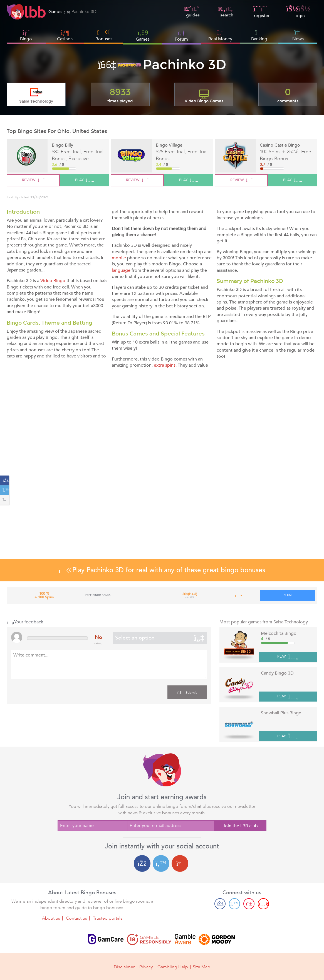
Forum (181, 35)
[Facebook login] (142, 863)
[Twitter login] (161, 863)
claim (288, 595)
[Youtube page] (263, 904)
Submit (187, 692)
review (33, 180)
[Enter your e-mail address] (171, 826)
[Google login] (180, 863)
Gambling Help (173, 967)
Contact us (76, 918)
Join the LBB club (240, 826)
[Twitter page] (234, 904)
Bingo (26, 39)
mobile (119, 258)
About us (51, 918)
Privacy (146, 967)
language (121, 270)
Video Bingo (53, 281)
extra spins (165, 365)
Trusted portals (108, 918)
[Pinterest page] (249, 904)
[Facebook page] (220, 904)
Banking (259, 35)
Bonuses (104, 35)
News (298, 35)
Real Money (220, 39)
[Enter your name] (92, 826)
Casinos (65, 39)
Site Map (201, 967)
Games (143, 35)
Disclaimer (124, 967)
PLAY (288, 657)
